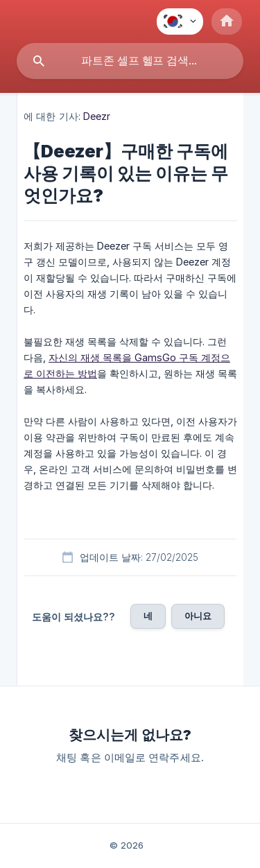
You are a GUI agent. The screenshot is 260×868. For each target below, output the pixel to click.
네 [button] (148, 616)
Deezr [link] (97, 116)
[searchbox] (130, 61)
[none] (180, 21)
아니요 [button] (198, 616)
